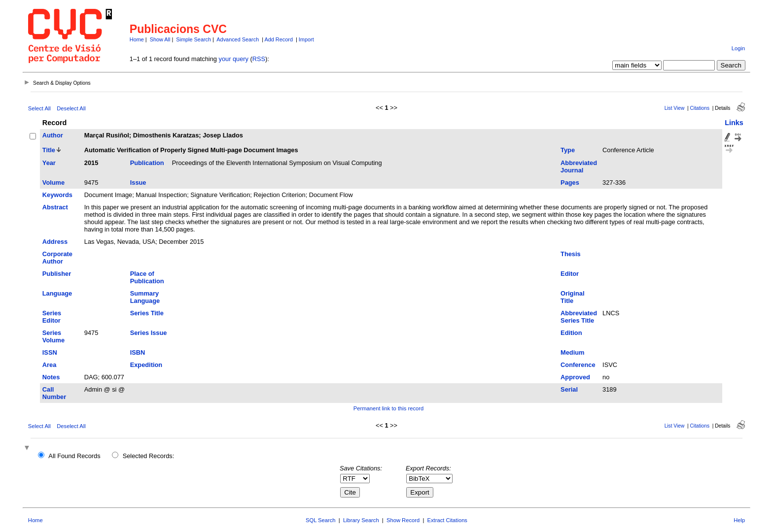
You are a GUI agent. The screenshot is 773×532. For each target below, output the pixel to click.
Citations (700, 108)
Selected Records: (149, 456)
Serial (569, 389)
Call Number (54, 393)
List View (675, 108)
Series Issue (149, 333)
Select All (39, 108)
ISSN (50, 352)
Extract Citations (447, 520)
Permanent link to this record (388, 408)
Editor (570, 274)
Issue (138, 183)
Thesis (571, 254)
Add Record (279, 39)
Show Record (403, 520)
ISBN (138, 352)
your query (234, 59)
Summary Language (145, 297)
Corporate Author (57, 258)
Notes (51, 377)
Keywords (57, 195)
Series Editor (52, 317)
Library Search (361, 520)
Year (49, 163)
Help (739, 520)
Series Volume (53, 336)
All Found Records (74, 456)
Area (49, 365)
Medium (572, 352)
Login (738, 48)
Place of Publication (147, 277)
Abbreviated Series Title (579, 317)
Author (53, 135)
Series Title (147, 313)
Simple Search (193, 39)
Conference (578, 365)
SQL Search (321, 520)
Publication (147, 163)
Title (49, 150)
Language (57, 293)
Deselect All (71, 108)
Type (568, 150)
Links (734, 123)
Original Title (572, 297)
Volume (53, 183)
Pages (570, 183)
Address (55, 242)
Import (306, 39)
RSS (259, 59)
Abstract (55, 207)
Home (137, 39)
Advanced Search (238, 39)
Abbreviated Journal (579, 166)
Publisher (57, 274)
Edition (571, 333)
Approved (575, 377)
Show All (160, 39)
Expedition (146, 365)
